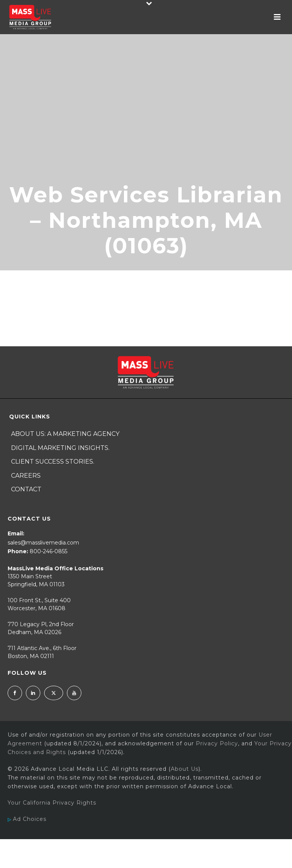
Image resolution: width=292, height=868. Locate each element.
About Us (185, 769)
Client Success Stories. (53, 462)
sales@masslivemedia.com (43, 543)
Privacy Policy (217, 743)
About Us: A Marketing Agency (65, 434)
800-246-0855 (48, 551)
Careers (26, 476)
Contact (26, 489)
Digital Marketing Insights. (60, 448)
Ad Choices (27, 819)
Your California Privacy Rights (52, 803)
